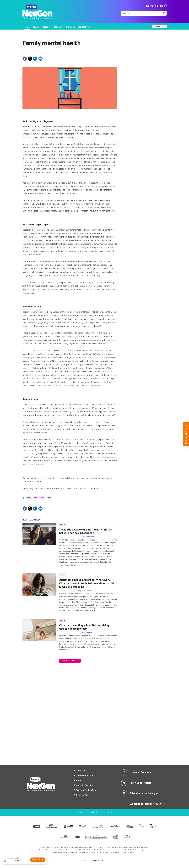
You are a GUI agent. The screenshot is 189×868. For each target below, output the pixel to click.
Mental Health (39, 498)
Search (164, 13)
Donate (80, 780)
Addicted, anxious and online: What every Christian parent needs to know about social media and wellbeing (86, 583)
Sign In (160, 6)
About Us (81, 770)
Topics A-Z (81, 813)
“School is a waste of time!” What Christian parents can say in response (86, 531)
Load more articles (70, 661)
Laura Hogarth (87, 633)
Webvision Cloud (100, 861)
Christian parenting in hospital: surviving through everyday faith (84, 627)
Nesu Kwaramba (88, 537)
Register (150, 6)
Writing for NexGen (86, 790)
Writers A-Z (92, 813)
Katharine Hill (86, 590)
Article (63, 524)
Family (28, 498)
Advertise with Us (86, 775)
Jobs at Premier (85, 785)
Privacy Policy (84, 795)
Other (49, 498)
